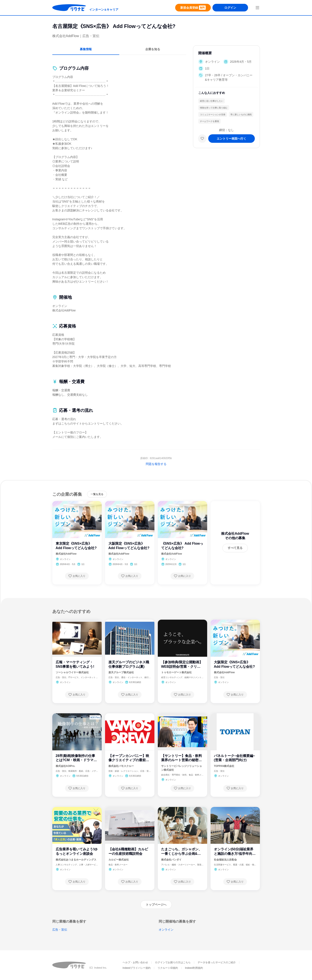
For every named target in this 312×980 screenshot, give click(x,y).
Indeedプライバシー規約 (137, 968)
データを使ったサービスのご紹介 (217, 962)
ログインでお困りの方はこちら (173, 962)
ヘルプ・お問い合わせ (135, 962)
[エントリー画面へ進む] (232, 139)
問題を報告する (156, 464)
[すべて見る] (235, 548)
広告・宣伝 (60, 930)
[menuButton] (257, 8)
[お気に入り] (202, 139)
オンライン (166, 930)
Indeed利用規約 (194, 968)
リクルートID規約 (168, 968)
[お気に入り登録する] (77, 576)
